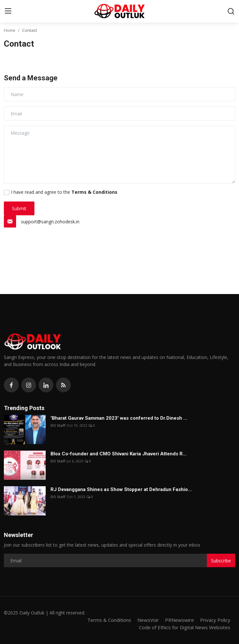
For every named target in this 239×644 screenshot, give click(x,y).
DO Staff (58, 425)
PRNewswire (179, 620)
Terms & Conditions (109, 620)
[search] (231, 11)
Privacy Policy (215, 620)
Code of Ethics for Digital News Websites (185, 627)
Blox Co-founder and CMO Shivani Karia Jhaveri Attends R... (119, 454)
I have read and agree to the (64, 192)
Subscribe (221, 561)
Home (10, 30)
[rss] (63, 385)
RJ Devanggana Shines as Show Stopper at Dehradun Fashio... (121, 489)
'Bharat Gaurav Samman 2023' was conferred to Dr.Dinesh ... (119, 418)
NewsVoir (148, 620)
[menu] (8, 11)
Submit (19, 208)
